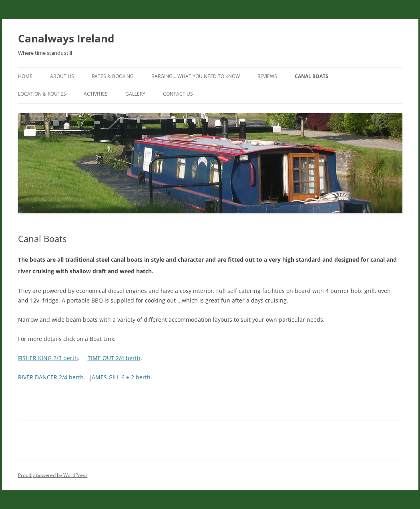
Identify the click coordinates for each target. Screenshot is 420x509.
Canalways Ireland (66, 38)
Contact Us (178, 94)
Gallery (135, 94)
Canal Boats (311, 76)
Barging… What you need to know (196, 76)
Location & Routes (42, 94)
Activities (96, 94)
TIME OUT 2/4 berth (114, 358)
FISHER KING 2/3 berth (48, 358)
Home (25, 76)
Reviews (267, 76)
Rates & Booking (113, 76)
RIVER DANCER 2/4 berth (51, 377)
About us (62, 76)
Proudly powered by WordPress (53, 475)
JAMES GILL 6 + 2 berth (120, 377)
